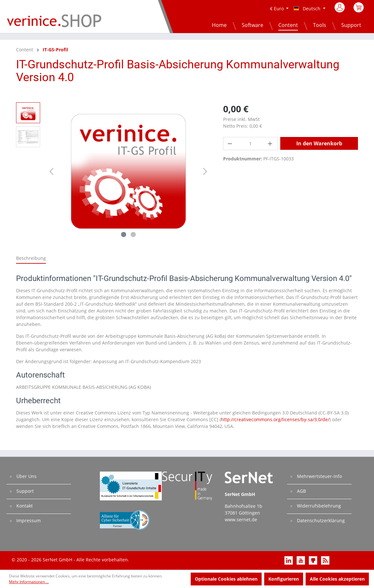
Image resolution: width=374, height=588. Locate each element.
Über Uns (26, 476)
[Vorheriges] (51, 171)
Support (24, 491)
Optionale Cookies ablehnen (226, 579)
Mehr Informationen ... (29, 582)
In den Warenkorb (319, 143)
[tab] (31, 258)
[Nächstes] (205, 171)
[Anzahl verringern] (230, 144)
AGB (301, 491)
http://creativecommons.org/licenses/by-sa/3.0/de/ (275, 419)
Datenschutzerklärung (320, 520)
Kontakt (24, 506)
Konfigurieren (284, 579)
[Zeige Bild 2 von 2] (133, 234)
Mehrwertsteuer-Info (319, 476)
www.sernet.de (241, 520)
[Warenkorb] (359, 11)
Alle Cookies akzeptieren (337, 579)
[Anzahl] (251, 144)
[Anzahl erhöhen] (271, 144)
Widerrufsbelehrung (318, 506)
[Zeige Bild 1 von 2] (124, 234)
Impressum (28, 520)
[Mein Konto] (340, 9)
